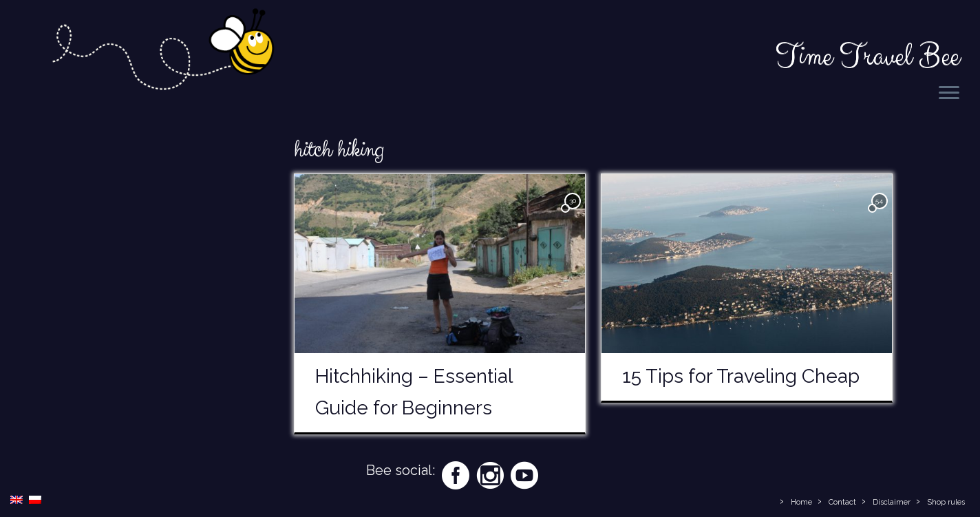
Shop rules (946, 502)
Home (801, 502)
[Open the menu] (949, 94)
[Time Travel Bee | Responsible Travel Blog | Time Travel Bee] (162, 52)
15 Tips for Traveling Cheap (741, 376)
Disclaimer (892, 502)
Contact (842, 502)
